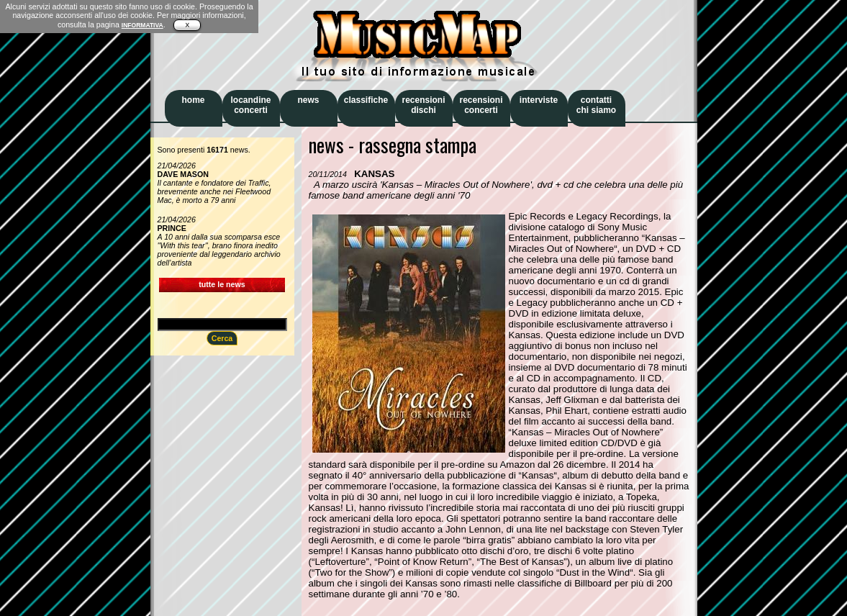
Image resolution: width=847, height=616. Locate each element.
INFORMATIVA (142, 25)
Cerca (222, 338)
